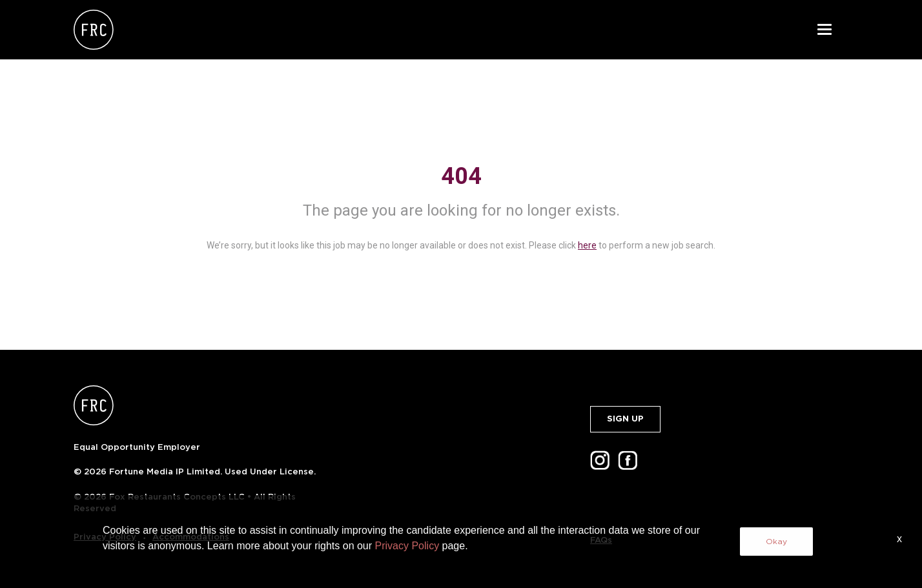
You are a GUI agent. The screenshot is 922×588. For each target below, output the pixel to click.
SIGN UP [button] (625, 419)
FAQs (601, 540)
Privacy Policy (105, 537)
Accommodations (191, 537)
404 (461, 176)
